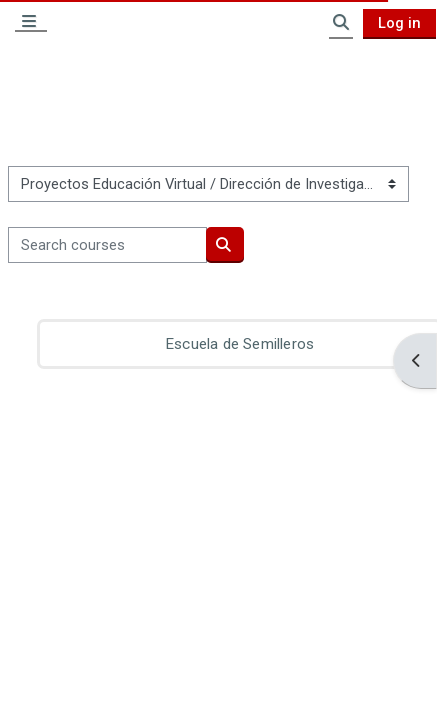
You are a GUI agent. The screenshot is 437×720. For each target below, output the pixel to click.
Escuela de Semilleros (239, 344)
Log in (399, 23)
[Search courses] (107, 245)
